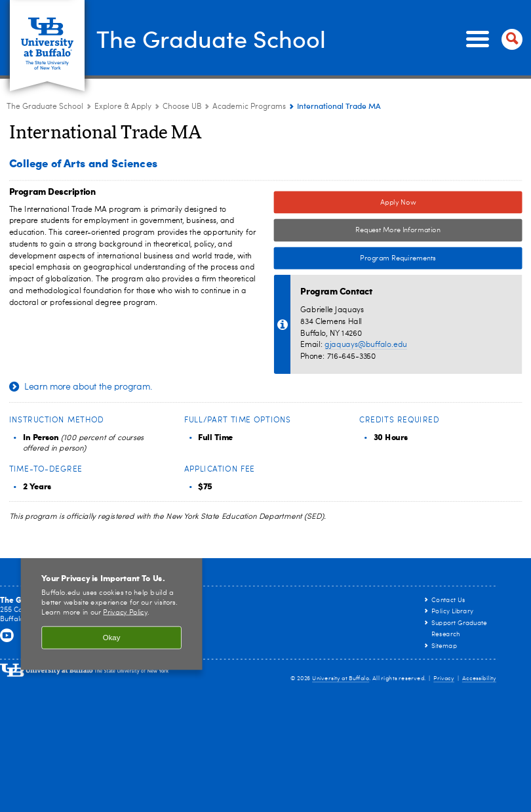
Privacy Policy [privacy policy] (125, 613)
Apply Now (398, 202)
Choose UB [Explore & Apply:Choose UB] (182, 107)
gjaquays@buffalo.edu (366, 345)
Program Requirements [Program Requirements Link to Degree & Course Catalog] (355, 259)
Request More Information (398, 231)
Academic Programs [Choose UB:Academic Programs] (249, 107)
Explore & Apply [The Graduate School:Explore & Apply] (123, 107)
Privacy (444, 679)
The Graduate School (211, 38)
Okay (112, 638)
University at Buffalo (341, 679)
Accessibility (479, 679)
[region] (112, 610)
